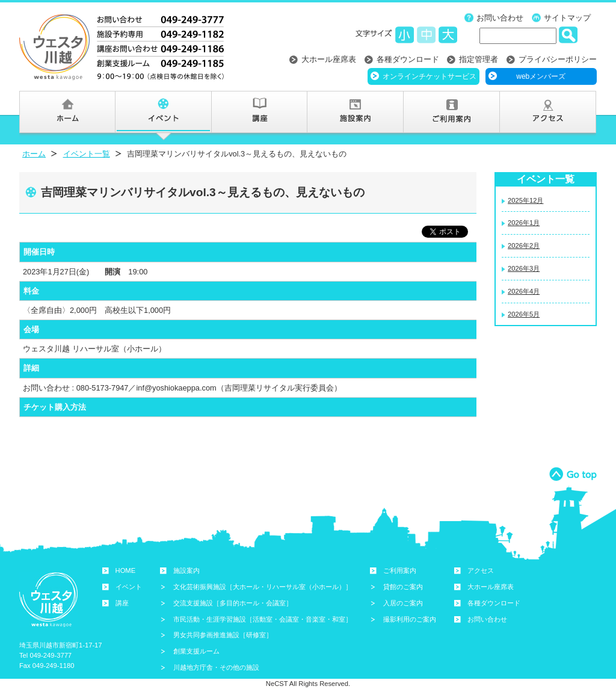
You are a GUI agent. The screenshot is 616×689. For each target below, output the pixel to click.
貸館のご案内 (403, 587)
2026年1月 (524, 223)
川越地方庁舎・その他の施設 (216, 667)
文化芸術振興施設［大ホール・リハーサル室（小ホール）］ (263, 587)
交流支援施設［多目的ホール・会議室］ (233, 603)
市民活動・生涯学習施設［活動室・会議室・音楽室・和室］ (263, 619)
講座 (122, 603)
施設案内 (186, 570)
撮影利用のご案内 (410, 619)
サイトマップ (567, 18)
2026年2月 (524, 246)
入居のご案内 (403, 603)
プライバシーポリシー (558, 59)
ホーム (34, 154)
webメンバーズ (541, 76)
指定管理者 (479, 59)
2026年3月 (524, 268)
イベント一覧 (87, 154)
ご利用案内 (400, 570)
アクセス (481, 570)
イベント (129, 587)
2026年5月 (524, 314)
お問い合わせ (500, 18)
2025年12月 (525, 200)
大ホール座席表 (329, 59)
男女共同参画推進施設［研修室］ (223, 635)
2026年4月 (524, 291)
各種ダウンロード (408, 59)
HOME (126, 570)
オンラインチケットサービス (430, 76)
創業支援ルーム (196, 651)
